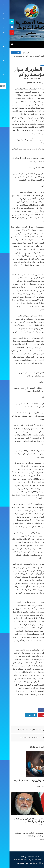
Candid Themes (30, 863)
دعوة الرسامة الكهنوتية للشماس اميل (22, 729)
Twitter (21, 710)
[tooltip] (2, 22)
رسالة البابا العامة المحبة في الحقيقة (26, 738)
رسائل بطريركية (36, 65)
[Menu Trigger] (39, 5)
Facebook (35, 710)
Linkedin (21, 715)
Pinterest (35, 715)
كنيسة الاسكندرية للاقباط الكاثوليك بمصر (22, 27)
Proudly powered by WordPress (18, 860)
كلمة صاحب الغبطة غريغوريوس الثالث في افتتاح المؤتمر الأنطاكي (22, 820)
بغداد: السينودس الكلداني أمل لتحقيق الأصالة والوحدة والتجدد (23, 834)
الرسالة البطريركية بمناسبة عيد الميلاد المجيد (22, 782)
